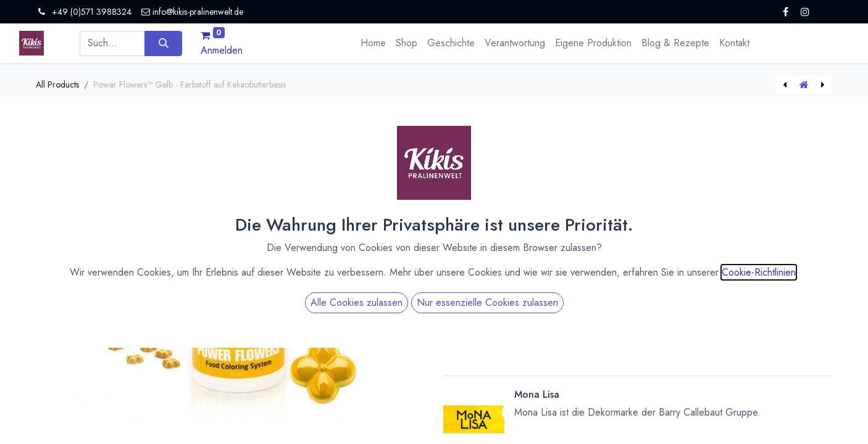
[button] (638, 331)
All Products (57, 84)
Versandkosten (561, 177)
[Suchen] (163, 43)
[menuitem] (373, 43)
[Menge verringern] (607, 256)
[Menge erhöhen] (607, 246)
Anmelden (222, 50)
